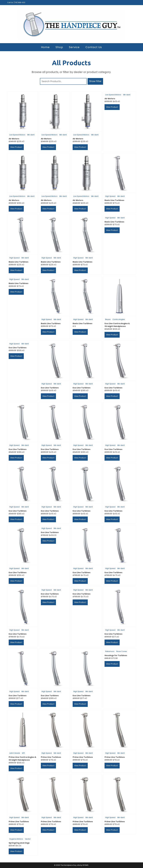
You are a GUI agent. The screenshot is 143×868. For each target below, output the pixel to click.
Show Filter (95, 81)
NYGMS (86, 865)
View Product (16, 147)
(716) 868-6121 (19, 2)
